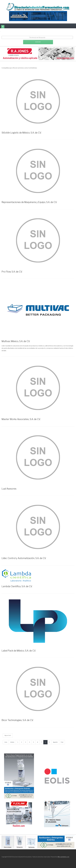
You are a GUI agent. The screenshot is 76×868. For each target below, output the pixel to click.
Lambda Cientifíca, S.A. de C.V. (17, 586)
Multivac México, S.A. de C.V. (16, 341)
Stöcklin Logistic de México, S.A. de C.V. (21, 133)
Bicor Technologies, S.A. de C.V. (17, 720)
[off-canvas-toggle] (3, 27)
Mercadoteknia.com (63, 857)
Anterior (12, 742)
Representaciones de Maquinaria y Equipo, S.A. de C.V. (29, 202)
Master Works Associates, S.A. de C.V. (21, 419)
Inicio (6, 742)
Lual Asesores (9, 489)
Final (62, 742)
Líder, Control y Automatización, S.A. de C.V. (24, 558)
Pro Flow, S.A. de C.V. (12, 272)
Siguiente (55, 742)
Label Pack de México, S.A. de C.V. (19, 651)
